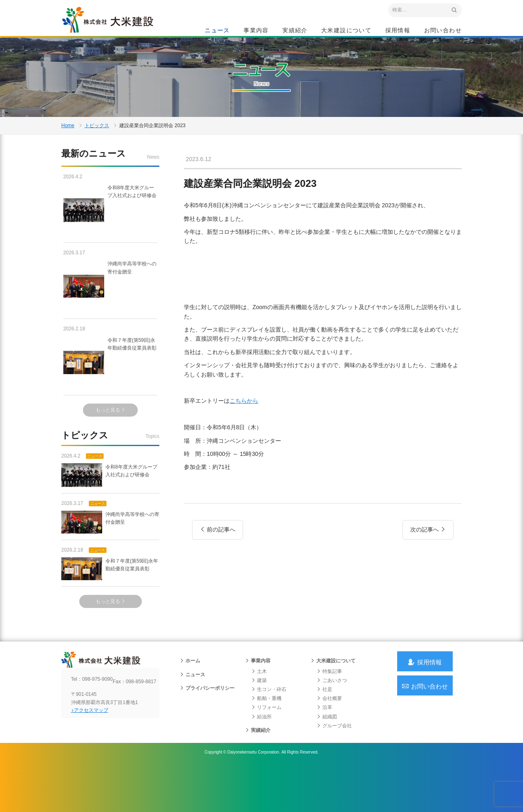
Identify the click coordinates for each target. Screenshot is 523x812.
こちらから (244, 432)
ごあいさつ (332, 721)
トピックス (97, 149)
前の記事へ (218, 563)
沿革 (324, 748)
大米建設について (346, 31)
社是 (324, 730)
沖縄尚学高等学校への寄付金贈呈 (110, 315)
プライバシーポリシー (207, 729)
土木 (259, 712)
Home (68, 149)
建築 (259, 721)
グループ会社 (334, 767)
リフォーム (266, 748)
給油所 (261, 758)
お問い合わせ (443, 31)
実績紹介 (295, 31)
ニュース (217, 31)
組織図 (327, 758)
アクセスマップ (96, 758)
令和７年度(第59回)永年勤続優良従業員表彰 (110, 391)
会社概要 (329, 739)
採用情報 (398, 31)
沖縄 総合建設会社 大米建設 (118, 27)
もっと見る (111, 439)
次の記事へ (428, 563)
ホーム (190, 702)
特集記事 (329, 712)
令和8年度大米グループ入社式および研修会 (109, 239)
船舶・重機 (266, 739)
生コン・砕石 (269, 730)
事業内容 (256, 31)
